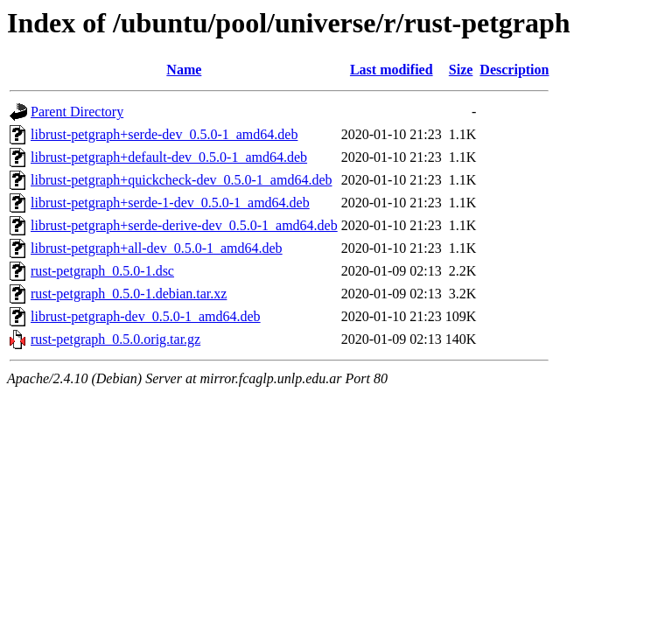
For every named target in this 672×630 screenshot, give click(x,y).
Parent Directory (77, 112)
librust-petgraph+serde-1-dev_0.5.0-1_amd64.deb (170, 203)
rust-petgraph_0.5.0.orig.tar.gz (115, 339)
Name (184, 70)
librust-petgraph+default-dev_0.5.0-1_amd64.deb (169, 157)
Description (514, 70)
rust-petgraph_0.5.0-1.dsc (102, 271)
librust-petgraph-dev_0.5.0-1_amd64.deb (146, 316)
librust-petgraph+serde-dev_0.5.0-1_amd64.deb (164, 134)
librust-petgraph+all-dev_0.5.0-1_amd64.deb (157, 248)
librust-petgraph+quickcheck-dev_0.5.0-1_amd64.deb (181, 180)
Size (461, 70)
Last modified (392, 70)
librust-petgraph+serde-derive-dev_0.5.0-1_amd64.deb (184, 225)
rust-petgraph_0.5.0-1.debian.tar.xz (129, 294)
